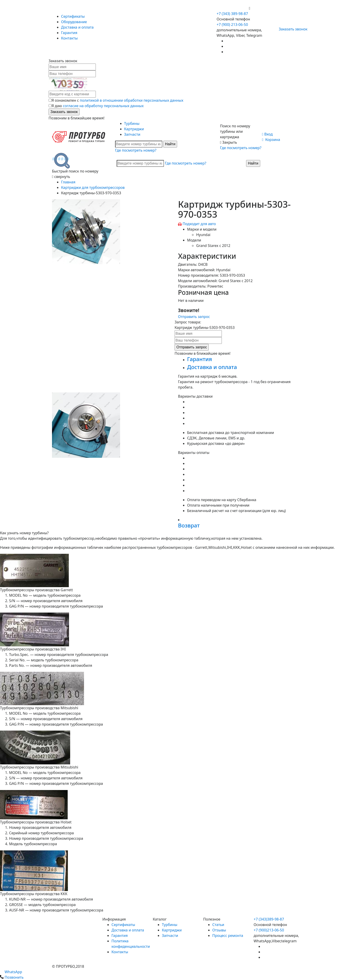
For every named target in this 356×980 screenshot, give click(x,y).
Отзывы (219, 930)
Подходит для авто (199, 224)
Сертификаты (73, 16)
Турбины (132, 123)
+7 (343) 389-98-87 (232, 14)
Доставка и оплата (77, 27)
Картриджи (134, 129)
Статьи (218, 925)
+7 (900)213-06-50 (269, 930)
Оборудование (74, 22)
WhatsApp (11, 972)
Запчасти (132, 134)
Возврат (189, 525)
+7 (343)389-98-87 (269, 919)
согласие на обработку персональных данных (103, 106)
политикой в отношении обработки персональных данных (132, 100)
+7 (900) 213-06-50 (233, 8)
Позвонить (12, 977)
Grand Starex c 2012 (213, 246)
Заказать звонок (291, 29)
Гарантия (69, 33)
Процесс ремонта (228, 936)
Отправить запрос (194, 317)
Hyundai (203, 235)
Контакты (69, 38)
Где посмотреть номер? (136, 150)
